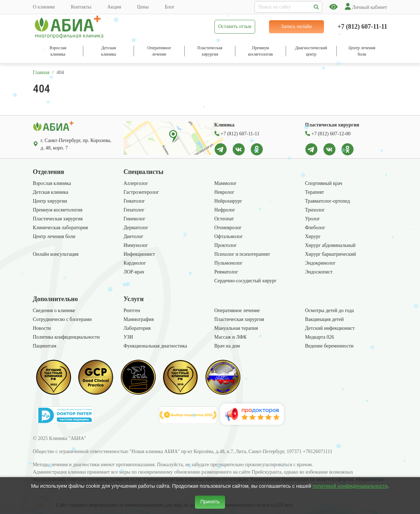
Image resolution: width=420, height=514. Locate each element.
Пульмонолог (229, 263)
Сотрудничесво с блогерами (62, 319)
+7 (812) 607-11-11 (362, 27)
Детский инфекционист (330, 328)
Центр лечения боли (54, 236)
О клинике (44, 7)
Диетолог (134, 236)
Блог (170, 7)
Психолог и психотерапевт (242, 254)
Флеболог (315, 228)
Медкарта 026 (320, 337)
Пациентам (45, 346)
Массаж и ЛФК (231, 337)
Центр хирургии (50, 201)
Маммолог (226, 183)
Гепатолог (134, 210)
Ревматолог (226, 272)
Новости (42, 328)
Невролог (224, 192)
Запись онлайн (296, 26)
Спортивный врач (324, 183)
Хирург (313, 236)
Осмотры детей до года (330, 310)
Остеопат (224, 219)
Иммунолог (136, 245)
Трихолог (315, 210)
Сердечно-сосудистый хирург (246, 281)
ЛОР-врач (134, 272)
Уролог (313, 219)
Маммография (139, 319)
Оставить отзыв (235, 26)
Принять (210, 502)
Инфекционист (139, 254)
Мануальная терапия (236, 328)
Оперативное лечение (237, 310)
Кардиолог (135, 263)
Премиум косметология (58, 210)
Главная (41, 72)
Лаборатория (137, 328)
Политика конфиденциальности (66, 337)
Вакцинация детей (324, 319)
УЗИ (128, 337)
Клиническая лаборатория (60, 228)
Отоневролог (228, 228)
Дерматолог (136, 228)
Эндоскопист (319, 272)
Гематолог (134, 201)
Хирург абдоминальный (330, 245)
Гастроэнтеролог (141, 192)
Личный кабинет (366, 7)
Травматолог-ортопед (328, 201)
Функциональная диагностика (155, 346)
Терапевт (315, 192)
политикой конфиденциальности (350, 486)
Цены (143, 7)
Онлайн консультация (56, 254)
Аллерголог (136, 183)
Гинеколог (135, 219)
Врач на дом (227, 346)
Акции (114, 7)
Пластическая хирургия (58, 219)
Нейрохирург (228, 201)
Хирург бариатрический (331, 254)
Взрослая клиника (52, 183)
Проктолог (226, 245)
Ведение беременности (329, 346)
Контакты (81, 7)
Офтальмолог (229, 236)
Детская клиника (51, 192)
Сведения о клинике (54, 310)
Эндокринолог (320, 263)
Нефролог (225, 210)
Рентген (132, 310)
